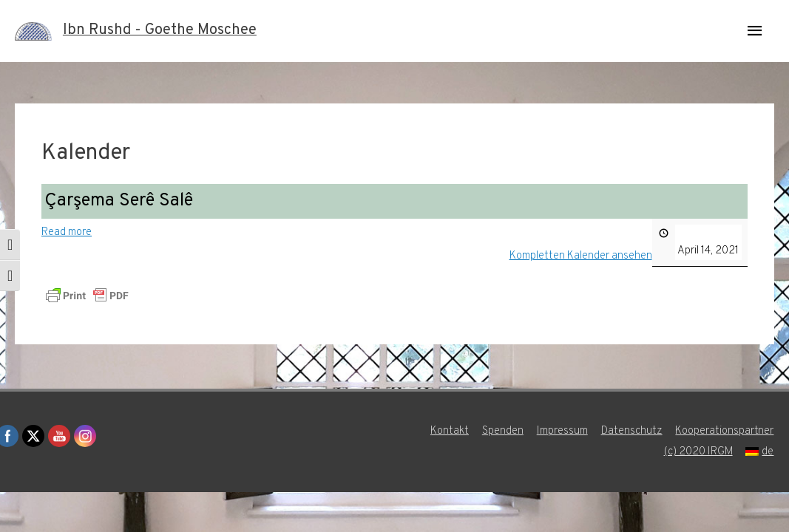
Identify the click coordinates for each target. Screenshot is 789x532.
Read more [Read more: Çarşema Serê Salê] (67, 232)
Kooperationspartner (725, 431)
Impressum (562, 431)
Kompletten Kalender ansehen (581, 256)
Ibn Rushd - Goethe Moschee (160, 31)
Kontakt (450, 431)
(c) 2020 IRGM (698, 452)
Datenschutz (632, 431)
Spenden (503, 431)
